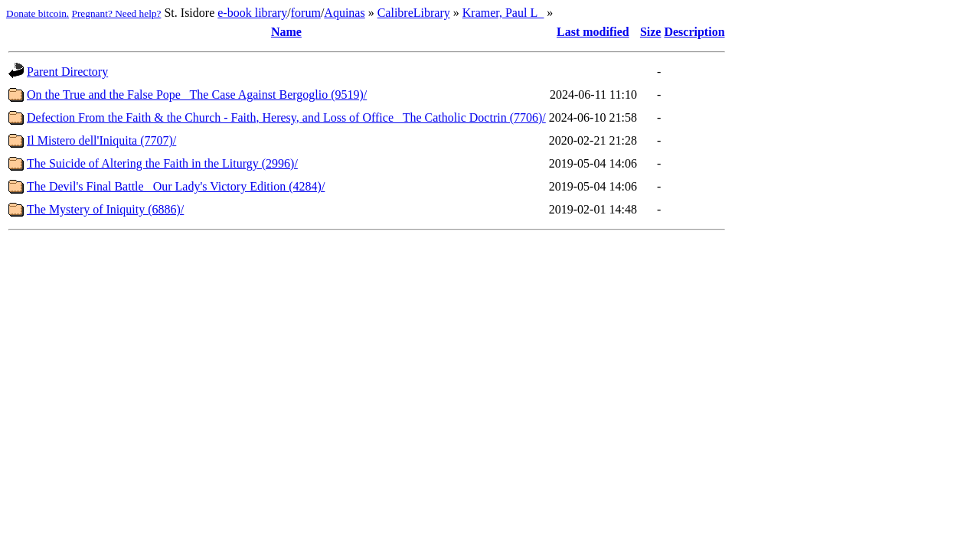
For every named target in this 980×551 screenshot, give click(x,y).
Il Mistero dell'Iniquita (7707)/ (101, 140)
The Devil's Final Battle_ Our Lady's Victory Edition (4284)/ (176, 186)
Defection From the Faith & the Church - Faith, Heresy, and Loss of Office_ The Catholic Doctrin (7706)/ (286, 117)
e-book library (252, 13)
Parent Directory (67, 72)
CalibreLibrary (414, 13)
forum (306, 13)
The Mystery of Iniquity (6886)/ (105, 209)
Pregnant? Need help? (117, 13)
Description (694, 32)
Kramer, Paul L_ (503, 13)
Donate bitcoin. (38, 13)
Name (286, 32)
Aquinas (344, 13)
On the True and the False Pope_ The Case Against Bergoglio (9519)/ (197, 95)
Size (651, 32)
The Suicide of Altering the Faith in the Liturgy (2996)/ (162, 163)
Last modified (593, 32)
